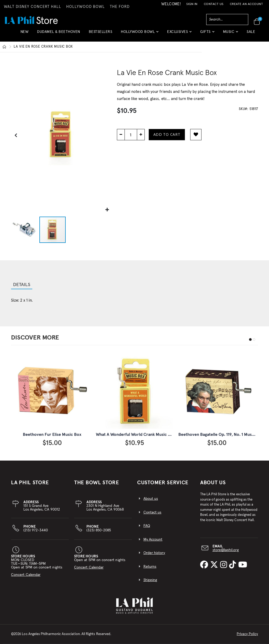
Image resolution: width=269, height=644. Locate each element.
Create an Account (247, 4)
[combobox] (227, 19)
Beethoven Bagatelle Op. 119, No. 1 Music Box (221, 435)
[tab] (22, 285)
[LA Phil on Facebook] (205, 565)
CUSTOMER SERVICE (163, 483)
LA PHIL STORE (30, 483)
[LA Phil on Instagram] (225, 565)
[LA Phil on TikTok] (234, 565)
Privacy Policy (247, 634)
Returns (150, 567)
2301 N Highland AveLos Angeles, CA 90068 (105, 506)
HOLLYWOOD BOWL (86, 7)
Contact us (152, 512)
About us (151, 499)
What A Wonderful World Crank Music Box (136, 435)
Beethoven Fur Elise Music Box (52, 435)
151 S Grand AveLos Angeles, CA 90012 (42, 506)
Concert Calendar (26, 575)
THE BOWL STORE (97, 483)
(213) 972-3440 (36, 528)
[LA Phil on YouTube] (243, 565)
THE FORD (120, 7)
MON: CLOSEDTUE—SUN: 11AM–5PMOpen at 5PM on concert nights (37, 566)
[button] (140, 34)
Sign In (192, 4)
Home (4, 47)
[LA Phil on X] (215, 565)
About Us (213, 483)
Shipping (150, 580)
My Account (153, 540)
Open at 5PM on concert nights (100, 562)
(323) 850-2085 (99, 528)
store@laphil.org (226, 550)
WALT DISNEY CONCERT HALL (33, 7)
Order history (154, 553)
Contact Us (214, 4)
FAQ (147, 526)
